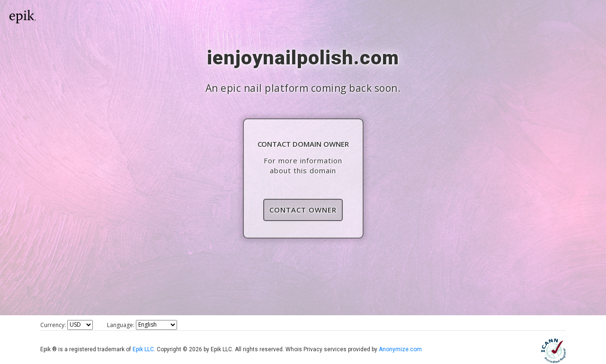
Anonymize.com (400, 349)
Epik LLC (143, 349)
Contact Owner (303, 210)
